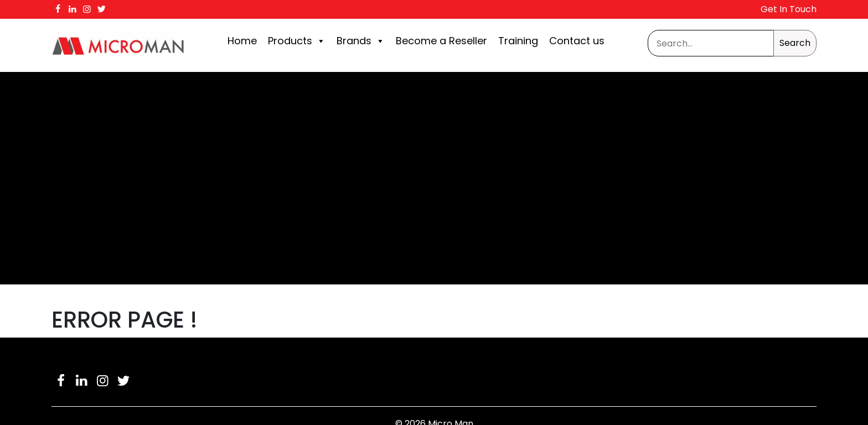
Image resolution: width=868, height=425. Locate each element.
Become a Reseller (441, 41)
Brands (361, 41)
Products (297, 41)
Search (795, 43)
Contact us (577, 41)
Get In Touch (789, 9)
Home (242, 41)
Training (518, 41)
